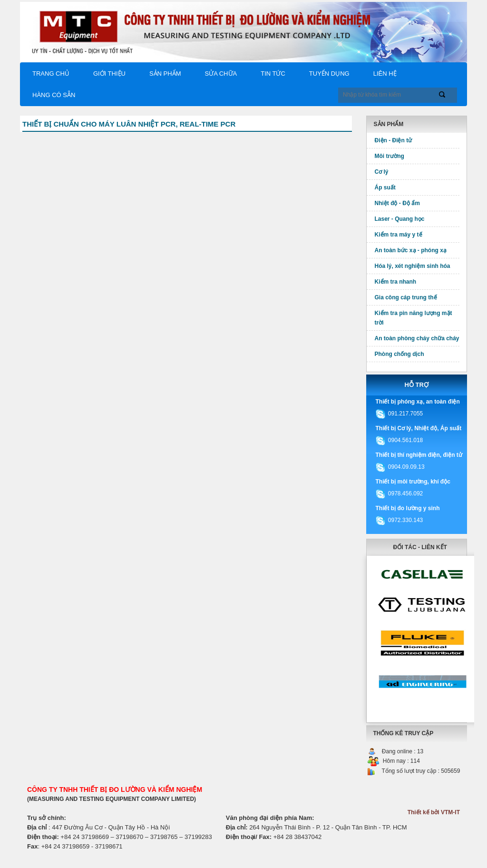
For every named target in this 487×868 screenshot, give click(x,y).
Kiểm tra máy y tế (399, 235)
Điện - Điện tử (394, 140)
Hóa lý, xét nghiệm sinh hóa (413, 266)
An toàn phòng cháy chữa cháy (417, 338)
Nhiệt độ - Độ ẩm (397, 203)
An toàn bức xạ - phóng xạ (411, 250)
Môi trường (390, 156)
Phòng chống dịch (399, 354)
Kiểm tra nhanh (396, 282)
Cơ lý (382, 172)
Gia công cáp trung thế (406, 297)
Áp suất (385, 187)
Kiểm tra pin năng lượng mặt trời (414, 318)
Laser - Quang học (400, 219)
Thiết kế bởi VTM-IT (434, 812)
